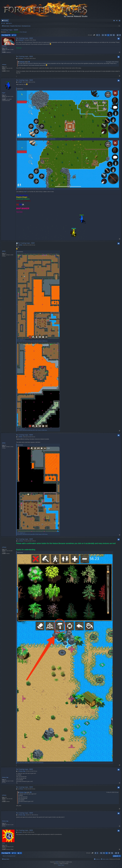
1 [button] (99, 35)
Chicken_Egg (5, 777)
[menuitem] (114, 21)
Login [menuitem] (117, 21)
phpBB (56, 862)
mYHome (4, 65)
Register (10, 23)
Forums (6, 20)
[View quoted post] (29, 62)
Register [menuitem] (120, 21)
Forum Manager (23, 32)
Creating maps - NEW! (10, 30)
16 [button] (114, 35)
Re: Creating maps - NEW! (25, 38)
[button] (94, 35)
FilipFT (4, 93)
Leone (8, 32)
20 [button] (118, 35)
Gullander (4, 46)
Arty (58, 864)
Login (4, 23)
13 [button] (106, 35)
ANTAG (4, 251)
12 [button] (103, 35)
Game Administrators (15, 32)
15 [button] (111, 35)
